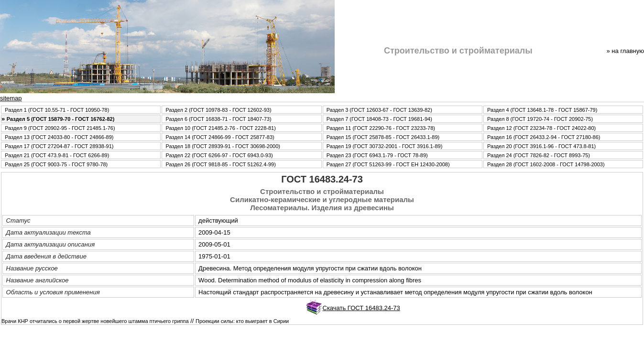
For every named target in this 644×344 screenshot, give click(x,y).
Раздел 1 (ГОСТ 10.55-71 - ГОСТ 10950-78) (57, 110)
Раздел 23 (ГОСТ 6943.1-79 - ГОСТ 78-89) (377, 155)
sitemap (11, 98)
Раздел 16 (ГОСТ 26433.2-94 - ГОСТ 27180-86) (544, 137)
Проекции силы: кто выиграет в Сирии (242, 321)
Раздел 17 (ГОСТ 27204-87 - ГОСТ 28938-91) (59, 146)
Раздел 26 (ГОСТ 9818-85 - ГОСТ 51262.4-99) (220, 164)
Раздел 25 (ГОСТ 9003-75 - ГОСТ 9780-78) (56, 164)
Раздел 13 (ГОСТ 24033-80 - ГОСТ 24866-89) (59, 137)
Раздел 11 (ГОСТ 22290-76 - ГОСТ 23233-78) (381, 128)
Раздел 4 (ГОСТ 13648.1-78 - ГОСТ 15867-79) (542, 110)
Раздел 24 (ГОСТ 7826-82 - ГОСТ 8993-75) (539, 155)
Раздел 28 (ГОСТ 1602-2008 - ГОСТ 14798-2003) (546, 164)
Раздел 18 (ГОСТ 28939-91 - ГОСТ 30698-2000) (223, 146)
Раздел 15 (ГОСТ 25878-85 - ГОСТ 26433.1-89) (383, 137)
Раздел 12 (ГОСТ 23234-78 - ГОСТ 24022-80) (541, 128)
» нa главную (625, 51)
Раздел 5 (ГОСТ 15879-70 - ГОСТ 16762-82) (61, 119)
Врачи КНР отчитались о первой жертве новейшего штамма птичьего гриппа (95, 321)
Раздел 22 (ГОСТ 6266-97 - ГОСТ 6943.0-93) (219, 155)
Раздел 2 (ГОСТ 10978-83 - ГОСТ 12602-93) (218, 110)
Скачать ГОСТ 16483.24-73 (361, 308)
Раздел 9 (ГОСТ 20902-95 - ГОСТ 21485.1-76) (60, 128)
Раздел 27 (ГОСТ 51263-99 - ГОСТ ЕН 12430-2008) (388, 164)
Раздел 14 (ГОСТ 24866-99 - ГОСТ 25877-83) (220, 137)
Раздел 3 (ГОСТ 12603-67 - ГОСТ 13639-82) (379, 110)
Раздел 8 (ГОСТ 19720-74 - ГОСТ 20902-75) (540, 119)
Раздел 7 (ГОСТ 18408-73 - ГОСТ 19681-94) (379, 119)
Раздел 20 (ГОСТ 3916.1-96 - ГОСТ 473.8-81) (541, 146)
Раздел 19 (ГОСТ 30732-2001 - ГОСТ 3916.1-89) (385, 146)
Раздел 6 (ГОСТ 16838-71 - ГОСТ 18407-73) (218, 119)
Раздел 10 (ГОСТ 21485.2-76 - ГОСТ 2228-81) (220, 128)
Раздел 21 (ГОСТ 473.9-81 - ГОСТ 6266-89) (57, 155)
